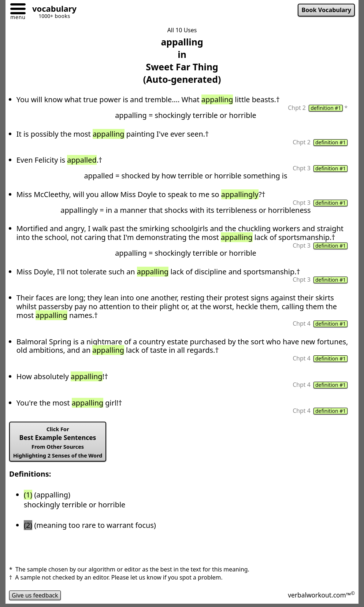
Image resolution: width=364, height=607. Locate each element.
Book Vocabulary (326, 10)
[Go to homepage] (52, 10)
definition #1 (326, 108)
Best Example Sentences (58, 442)
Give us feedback (35, 595)
